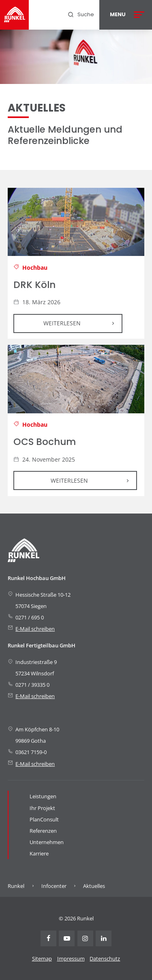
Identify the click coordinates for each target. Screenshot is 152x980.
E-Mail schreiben (35, 629)
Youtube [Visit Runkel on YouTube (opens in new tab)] (67, 938)
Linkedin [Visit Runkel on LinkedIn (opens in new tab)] (104, 938)
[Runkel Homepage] (15, 15)
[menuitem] (80, 15)
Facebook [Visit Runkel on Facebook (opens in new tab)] (48, 938)
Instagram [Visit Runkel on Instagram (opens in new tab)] (85, 938)
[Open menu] (126, 15)
